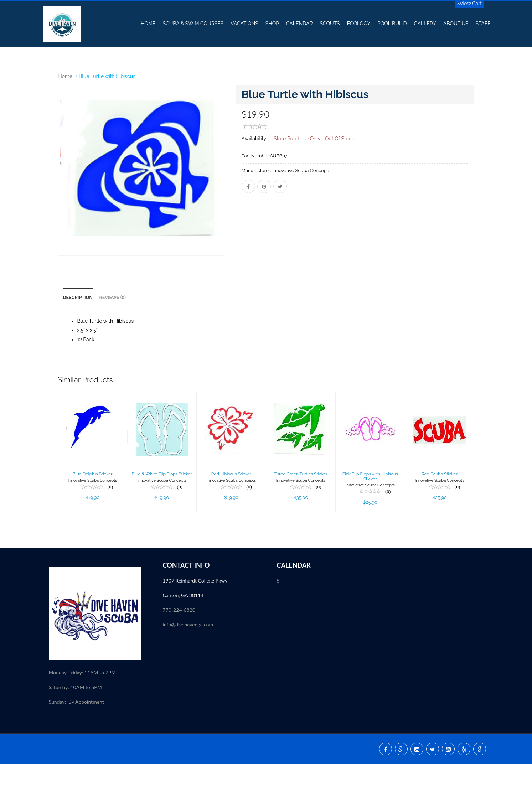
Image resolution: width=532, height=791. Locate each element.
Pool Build (392, 24)
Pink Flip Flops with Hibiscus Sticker (370, 503)
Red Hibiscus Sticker (231, 501)
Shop (272, 24)
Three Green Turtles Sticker (301, 501)
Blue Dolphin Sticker (92, 501)
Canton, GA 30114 (183, 622)
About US (456, 24)
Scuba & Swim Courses (193, 24)
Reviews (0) (112, 324)
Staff (483, 24)
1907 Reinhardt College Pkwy (196, 607)
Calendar (299, 24)
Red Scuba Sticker (440, 501)
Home (148, 24)
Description (78, 324)
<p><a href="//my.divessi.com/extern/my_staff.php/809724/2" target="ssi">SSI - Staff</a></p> (209, 697)
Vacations (244, 24)
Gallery (425, 24)
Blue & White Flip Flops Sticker (162, 501)
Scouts (330, 24)
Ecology (359, 24)
